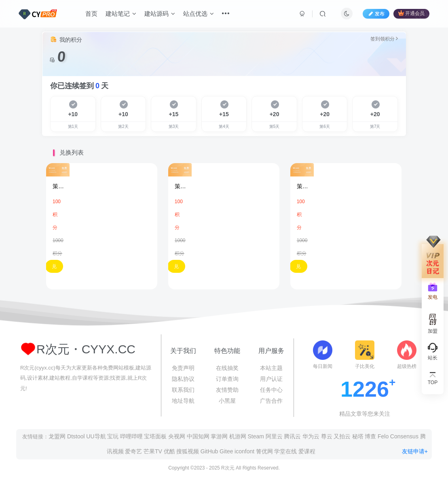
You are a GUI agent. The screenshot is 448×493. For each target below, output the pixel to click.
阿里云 (274, 436)
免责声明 (183, 368)
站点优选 (199, 14)
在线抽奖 (227, 368)
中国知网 (198, 436)
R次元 (228, 468)
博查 (370, 436)
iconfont (244, 451)
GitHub (209, 451)
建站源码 (160, 14)
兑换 (54, 268)
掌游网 (219, 436)
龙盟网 (57, 436)
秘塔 (358, 436)
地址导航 (183, 401)
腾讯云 (292, 436)
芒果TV (153, 451)
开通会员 (411, 13)
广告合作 (271, 401)
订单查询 (227, 379)
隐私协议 (183, 379)
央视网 (177, 436)
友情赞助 (227, 390)
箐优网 (264, 451)
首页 (91, 14)
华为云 (311, 436)
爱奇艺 (133, 451)
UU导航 (96, 436)
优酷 (169, 451)
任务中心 (271, 390)
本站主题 (271, 368)
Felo (383, 436)
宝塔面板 (155, 436)
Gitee (226, 451)
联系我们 (183, 390)
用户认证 (271, 379)
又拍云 (342, 436)
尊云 (327, 436)
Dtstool (76, 436)
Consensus (404, 436)
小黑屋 (227, 401)
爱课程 (307, 451)
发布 (376, 14)
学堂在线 (285, 451)
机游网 (238, 436)
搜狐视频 (188, 451)
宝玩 (113, 436)
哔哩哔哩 (131, 436)
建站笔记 (121, 14)
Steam (256, 436)
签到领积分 (384, 39)
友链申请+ (415, 451)
